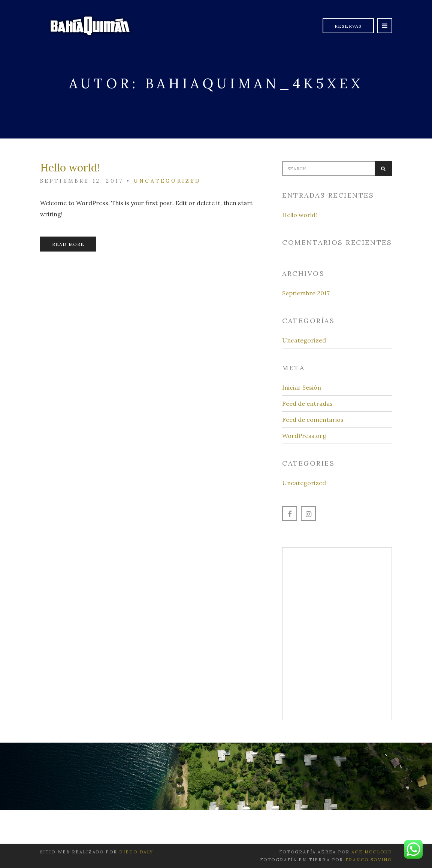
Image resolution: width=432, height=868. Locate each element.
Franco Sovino (369, 860)
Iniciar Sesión (302, 387)
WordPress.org (304, 436)
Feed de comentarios (313, 420)
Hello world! (70, 168)
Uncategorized (167, 181)
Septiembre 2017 (306, 293)
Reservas (348, 26)
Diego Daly (136, 852)
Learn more (337, 660)
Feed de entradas (307, 403)
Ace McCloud (372, 852)
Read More (68, 244)
